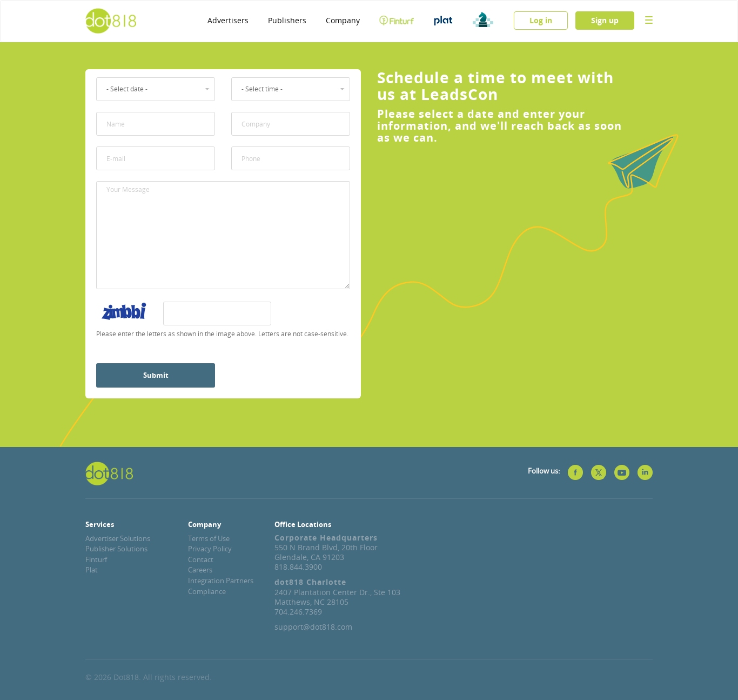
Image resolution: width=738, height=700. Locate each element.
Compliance (207, 591)
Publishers (287, 20)
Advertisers (228, 20)
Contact (201, 559)
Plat (92, 570)
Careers (200, 570)
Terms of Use (209, 538)
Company (343, 20)
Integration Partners (221, 581)
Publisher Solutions (116, 549)
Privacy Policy (210, 549)
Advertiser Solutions (118, 538)
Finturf (96, 559)
